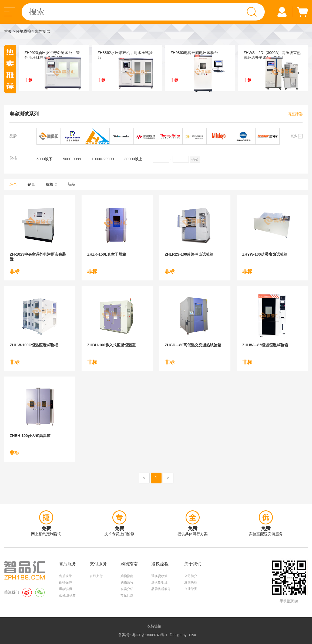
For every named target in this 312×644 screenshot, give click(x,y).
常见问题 (127, 595)
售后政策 (65, 576)
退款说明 (65, 589)
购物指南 (127, 576)
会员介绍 (127, 589)
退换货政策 (159, 576)
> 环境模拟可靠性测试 (31, 31)
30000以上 (133, 159)
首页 (8, 31)
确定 (195, 159)
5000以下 (44, 159)
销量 (31, 184)
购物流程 (127, 582)
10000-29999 (103, 159)
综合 (13, 184)
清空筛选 (295, 114)
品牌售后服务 (161, 589)
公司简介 (191, 576)
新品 (71, 184)
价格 (49, 184)
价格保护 (65, 582)
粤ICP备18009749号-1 (150, 635)
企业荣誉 (191, 589)
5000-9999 (72, 159)
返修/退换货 (67, 595)
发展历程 (191, 582)
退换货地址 (159, 582)
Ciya (192, 635)
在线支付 (96, 576)
